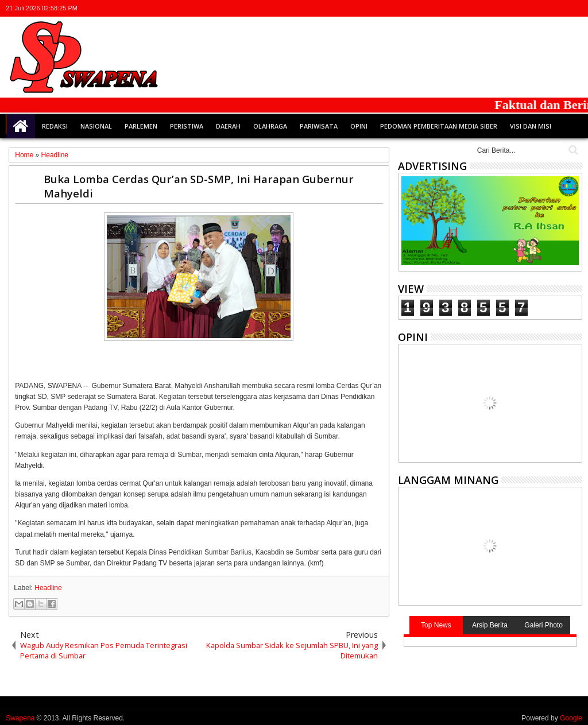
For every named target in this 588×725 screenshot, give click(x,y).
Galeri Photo (543, 625)
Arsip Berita (490, 625)
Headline (48, 588)
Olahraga (270, 126)
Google (571, 718)
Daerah (228, 126)
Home (21, 126)
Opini (359, 126)
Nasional (96, 126)
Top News (436, 625)
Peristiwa (187, 126)
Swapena (20, 718)
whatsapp (575, 8)
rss (560, 8)
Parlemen (141, 126)
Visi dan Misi (531, 126)
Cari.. (572, 150)
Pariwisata (319, 126)
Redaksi (55, 126)
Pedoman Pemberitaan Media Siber (439, 126)
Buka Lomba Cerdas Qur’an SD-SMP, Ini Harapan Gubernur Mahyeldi (199, 186)
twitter (515, 8)
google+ (545, 8)
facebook (530, 8)
